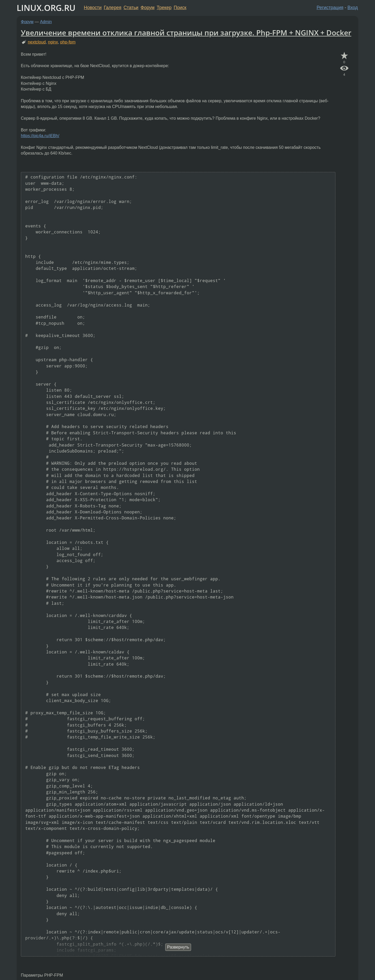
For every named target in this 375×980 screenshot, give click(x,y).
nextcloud (37, 42)
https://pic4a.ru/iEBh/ (40, 136)
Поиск (180, 8)
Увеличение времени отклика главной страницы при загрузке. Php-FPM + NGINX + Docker (186, 33)
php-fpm (68, 42)
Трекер (164, 8)
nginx (53, 42)
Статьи (131, 8)
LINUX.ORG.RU (46, 8)
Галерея (113, 8)
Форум (148, 8)
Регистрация (330, 8)
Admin (46, 22)
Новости (93, 8)
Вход (353, 8)
